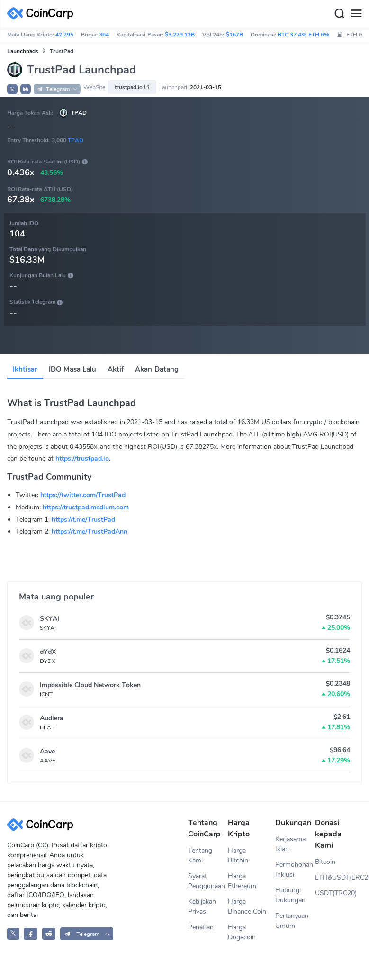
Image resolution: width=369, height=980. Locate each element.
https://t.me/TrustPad (83, 520)
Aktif (116, 369)
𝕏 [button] (12, 90)
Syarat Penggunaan (207, 881)
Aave (47, 751)
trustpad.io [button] (132, 87)
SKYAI (49, 619)
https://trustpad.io (82, 458)
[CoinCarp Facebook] (31, 934)
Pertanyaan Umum (292, 921)
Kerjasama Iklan (290, 844)
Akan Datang (157, 369)
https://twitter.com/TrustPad (83, 495)
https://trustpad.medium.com (86, 507)
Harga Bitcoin (238, 855)
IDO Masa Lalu (72, 369)
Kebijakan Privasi (202, 907)
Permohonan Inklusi (294, 870)
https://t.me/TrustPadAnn (90, 531)
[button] (26, 89)
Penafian (201, 927)
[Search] (339, 14)
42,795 (64, 35)
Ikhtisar (25, 369)
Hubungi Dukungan (290, 895)
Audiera (52, 718)
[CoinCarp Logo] (43, 14)
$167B (234, 35)
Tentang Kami (200, 855)
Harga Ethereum (242, 881)
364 (104, 35)
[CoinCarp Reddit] (49, 934)
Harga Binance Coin (247, 907)
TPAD (79, 113)
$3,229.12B (180, 35)
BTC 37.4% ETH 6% (303, 35)
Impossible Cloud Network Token (90, 685)
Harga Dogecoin (242, 932)
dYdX (48, 652)
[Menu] (356, 14)
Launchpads (23, 51)
